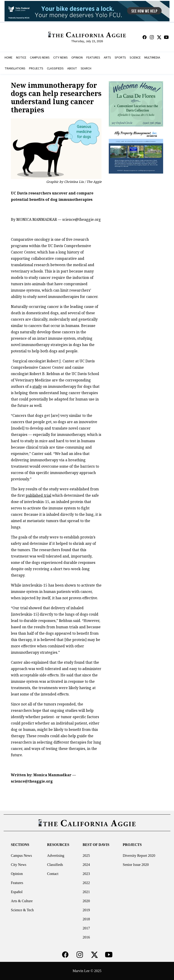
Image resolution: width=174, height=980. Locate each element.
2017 (86, 928)
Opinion (17, 874)
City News (19, 865)
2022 (86, 883)
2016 (86, 937)
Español (17, 892)
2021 (86, 892)
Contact (53, 874)
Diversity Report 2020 (139, 856)
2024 (86, 865)
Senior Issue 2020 (136, 865)
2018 (86, 919)
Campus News (21, 856)
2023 (86, 874)
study (37, 386)
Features (17, 883)
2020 (86, 901)
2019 (86, 910)
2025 (86, 856)
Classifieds (55, 865)
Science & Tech (22, 910)
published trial (38, 495)
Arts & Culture (22, 901)
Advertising (56, 856)
